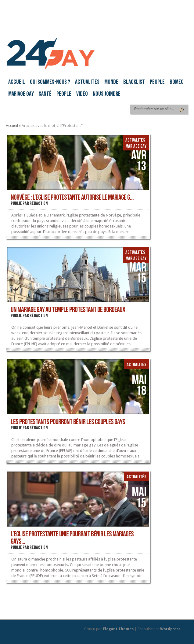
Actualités (87, 82)
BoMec (177, 82)
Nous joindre (107, 94)
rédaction (39, 204)
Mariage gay (21, 94)
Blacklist (134, 82)
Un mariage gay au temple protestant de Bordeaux (68, 310)
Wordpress (170, 629)
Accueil (17, 82)
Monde (111, 82)
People (157, 82)
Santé (45, 94)
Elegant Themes (118, 629)
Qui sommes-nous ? (50, 82)
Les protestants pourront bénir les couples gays (68, 422)
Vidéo (82, 94)
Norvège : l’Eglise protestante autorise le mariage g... (72, 198)
